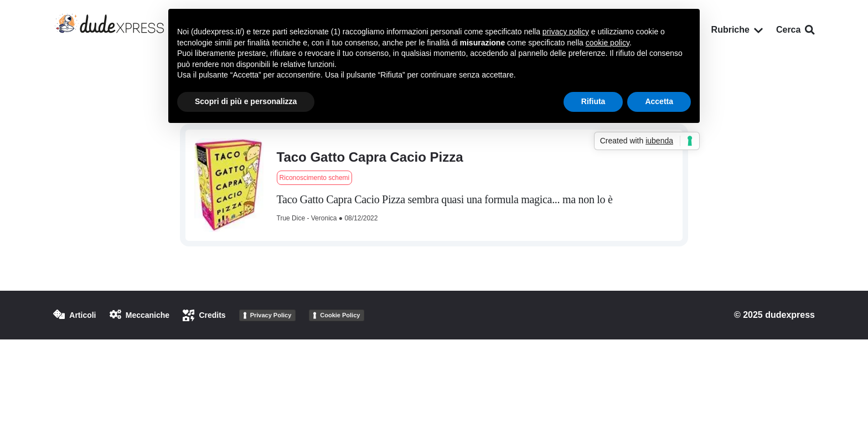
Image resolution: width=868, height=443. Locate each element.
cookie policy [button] (608, 43)
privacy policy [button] (566, 32)
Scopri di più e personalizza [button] (246, 101)
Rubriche (737, 30)
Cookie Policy (340, 315)
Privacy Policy (271, 315)
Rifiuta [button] (593, 101)
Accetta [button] (659, 101)
